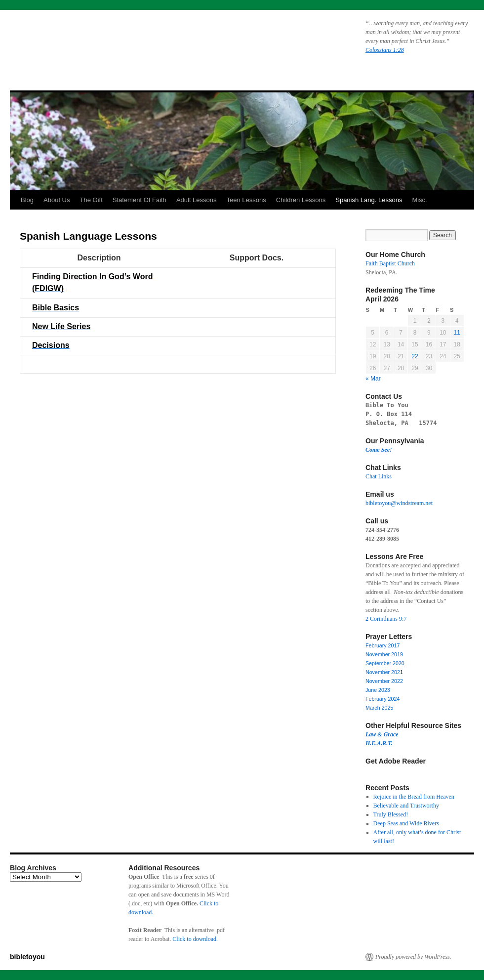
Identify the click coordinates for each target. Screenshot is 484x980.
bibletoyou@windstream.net (399, 503)
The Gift (91, 200)
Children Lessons (301, 200)
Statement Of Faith (140, 200)
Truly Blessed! (391, 814)
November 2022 (384, 681)
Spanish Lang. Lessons (369, 200)
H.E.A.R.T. (379, 743)
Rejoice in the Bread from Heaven (414, 797)
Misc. (419, 200)
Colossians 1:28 (385, 50)
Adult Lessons (197, 200)
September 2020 (385, 663)
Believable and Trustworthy (406, 806)
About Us (57, 200)
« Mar (373, 379)
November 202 (383, 672)
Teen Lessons (246, 200)
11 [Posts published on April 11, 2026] (457, 333)
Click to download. (195, 939)
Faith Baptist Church (390, 263)
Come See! (379, 450)
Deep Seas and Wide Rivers (406, 823)
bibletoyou (135, 42)
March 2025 (379, 708)
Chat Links (379, 476)
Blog (27, 200)
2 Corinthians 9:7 (386, 619)
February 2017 (383, 645)
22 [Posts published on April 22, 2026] (415, 356)
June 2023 (378, 690)
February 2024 (383, 699)
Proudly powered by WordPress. (413, 957)
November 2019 (384, 654)
